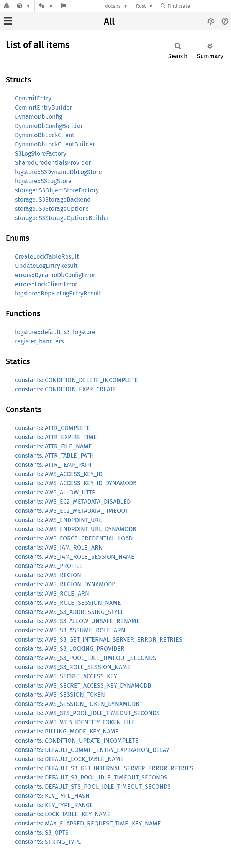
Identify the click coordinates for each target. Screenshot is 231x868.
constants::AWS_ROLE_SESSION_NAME (68, 603)
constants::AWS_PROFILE (49, 566)
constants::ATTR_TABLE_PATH (54, 455)
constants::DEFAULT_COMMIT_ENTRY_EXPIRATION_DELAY (92, 750)
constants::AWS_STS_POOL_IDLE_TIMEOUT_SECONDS (87, 713)
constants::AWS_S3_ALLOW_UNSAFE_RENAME (77, 621)
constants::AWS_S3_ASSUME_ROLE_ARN (70, 630)
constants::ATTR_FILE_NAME (53, 446)
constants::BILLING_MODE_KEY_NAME (67, 731)
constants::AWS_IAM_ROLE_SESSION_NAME (75, 557)
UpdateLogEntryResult (46, 266)
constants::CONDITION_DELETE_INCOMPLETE (76, 380)
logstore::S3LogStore (43, 181)
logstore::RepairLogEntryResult (58, 293)
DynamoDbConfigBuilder (49, 126)
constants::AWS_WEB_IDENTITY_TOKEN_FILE (75, 722)
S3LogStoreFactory (41, 153)
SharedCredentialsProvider (53, 163)
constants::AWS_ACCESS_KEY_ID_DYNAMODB (76, 483)
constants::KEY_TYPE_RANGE (54, 805)
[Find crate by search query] (199, 6)
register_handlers (39, 341)
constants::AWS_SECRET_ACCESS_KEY (66, 676)
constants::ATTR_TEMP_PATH (53, 465)
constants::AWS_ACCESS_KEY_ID (59, 474)
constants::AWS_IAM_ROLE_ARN (59, 547)
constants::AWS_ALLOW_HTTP (55, 492)
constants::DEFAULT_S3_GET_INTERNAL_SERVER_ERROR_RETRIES (104, 768)
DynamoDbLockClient (45, 135)
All (109, 21)
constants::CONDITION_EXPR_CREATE (66, 389)
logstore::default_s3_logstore (55, 332)
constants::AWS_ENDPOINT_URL (58, 520)
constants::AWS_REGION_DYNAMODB (65, 584)
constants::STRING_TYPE (48, 842)
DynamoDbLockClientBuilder (55, 144)
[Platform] (46, 6)
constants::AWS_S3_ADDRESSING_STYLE (70, 612)
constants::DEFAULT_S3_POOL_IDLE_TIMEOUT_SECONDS (91, 777)
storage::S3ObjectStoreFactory (57, 190)
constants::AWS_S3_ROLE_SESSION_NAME (73, 667)
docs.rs (113, 6)
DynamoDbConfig (38, 117)
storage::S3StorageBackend (53, 199)
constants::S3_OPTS (42, 833)
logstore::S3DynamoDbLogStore (58, 172)
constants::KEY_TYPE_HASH (52, 796)
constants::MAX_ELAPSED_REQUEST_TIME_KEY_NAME (88, 823)
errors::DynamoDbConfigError (55, 275)
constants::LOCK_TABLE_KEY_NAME (63, 814)
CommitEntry (33, 98)
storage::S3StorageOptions (52, 209)
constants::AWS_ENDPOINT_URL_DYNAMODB (76, 529)
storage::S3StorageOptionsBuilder (62, 218)
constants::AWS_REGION (48, 575)
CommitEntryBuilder (43, 107)
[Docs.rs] (7, 6)
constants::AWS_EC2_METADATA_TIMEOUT (72, 511)
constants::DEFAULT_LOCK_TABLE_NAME (69, 759)
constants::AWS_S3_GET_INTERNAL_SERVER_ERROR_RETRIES (99, 639)
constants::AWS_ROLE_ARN (52, 593)
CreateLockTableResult (47, 257)
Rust (141, 6)
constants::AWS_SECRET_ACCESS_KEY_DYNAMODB (83, 685)
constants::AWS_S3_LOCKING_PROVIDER (70, 649)
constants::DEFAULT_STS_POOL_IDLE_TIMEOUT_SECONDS (93, 787)
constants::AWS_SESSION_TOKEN (60, 695)
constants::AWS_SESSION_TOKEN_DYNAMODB (77, 704)
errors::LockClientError (46, 284)
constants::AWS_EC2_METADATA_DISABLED (73, 501)
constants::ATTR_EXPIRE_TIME (56, 437)
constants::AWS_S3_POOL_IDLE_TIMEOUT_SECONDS (86, 658)
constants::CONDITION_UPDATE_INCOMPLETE (77, 741)
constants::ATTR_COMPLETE (52, 428)
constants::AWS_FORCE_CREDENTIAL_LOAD (74, 538)
